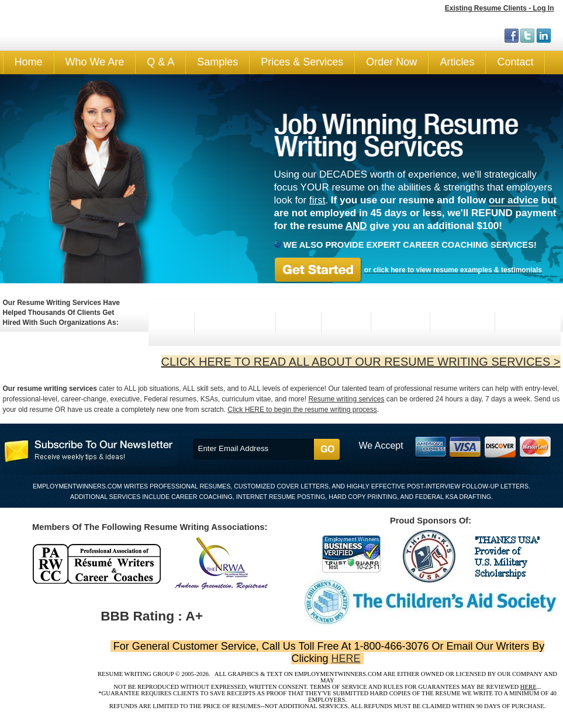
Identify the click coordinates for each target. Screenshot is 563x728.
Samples (217, 62)
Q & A (160, 62)
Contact (515, 62)
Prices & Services (302, 62)
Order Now (391, 62)
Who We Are (95, 62)
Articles (457, 62)
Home (29, 62)
